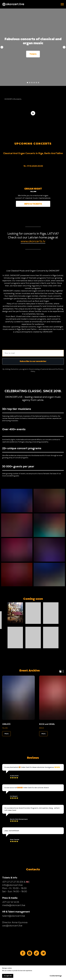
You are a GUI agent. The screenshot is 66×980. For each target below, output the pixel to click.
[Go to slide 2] (30, 83)
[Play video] (33, 113)
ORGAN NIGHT (33, 189)
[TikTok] (36, 953)
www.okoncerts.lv (33, 241)
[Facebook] (23, 953)
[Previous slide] (2, 47)
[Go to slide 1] (27, 83)
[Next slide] (64, 47)
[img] (33, 177)
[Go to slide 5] (36, 83)
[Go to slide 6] (39, 83)
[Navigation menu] (62, 4)
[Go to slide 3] (32, 83)
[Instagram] (30, 953)
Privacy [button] (61, 369)
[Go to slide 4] (34, 83)
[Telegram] (43, 953)
